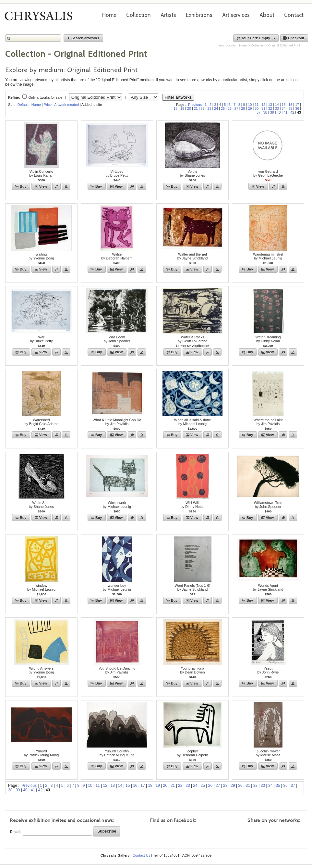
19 (182, 108)
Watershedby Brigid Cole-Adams (41, 422)
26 (230, 108)
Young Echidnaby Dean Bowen (192, 670)
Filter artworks (178, 97)
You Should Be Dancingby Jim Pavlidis (117, 670)
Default (23, 105)
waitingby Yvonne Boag (41, 256)
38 (265, 112)
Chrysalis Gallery (41, 18)
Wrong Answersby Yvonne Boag (41, 670)
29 (250, 108)
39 (272, 112)
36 (297, 108)
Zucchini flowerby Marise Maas (268, 753)
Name (36, 105)
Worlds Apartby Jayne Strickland (268, 587)
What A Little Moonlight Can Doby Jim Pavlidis (117, 422)
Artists (168, 15)
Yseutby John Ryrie (268, 670)
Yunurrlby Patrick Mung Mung (41, 753)
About (267, 15)
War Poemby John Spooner (117, 339)
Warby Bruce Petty (41, 339)
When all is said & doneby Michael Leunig (192, 422)
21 (196, 108)
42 (292, 112)
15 (284, 105)
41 (285, 112)
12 (263, 105)
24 (216, 108)
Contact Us (141, 855)
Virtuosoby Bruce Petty (117, 173)
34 (284, 108)
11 (257, 105)
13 (270, 105)
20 (189, 108)
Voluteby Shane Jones (192, 173)
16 (290, 105)
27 (236, 108)
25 (223, 108)
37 (258, 112)
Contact (294, 15)
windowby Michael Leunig (41, 587)
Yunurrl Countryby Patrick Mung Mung (117, 753)
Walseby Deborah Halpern (117, 256)
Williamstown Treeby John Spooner (268, 505)
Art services (236, 15)
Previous (195, 105)
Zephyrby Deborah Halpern (192, 753)
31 (263, 108)
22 (203, 108)
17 (297, 105)
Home (109, 15)
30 (257, 108)
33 (277, 108)
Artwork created (66, 105)
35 (290, 108)
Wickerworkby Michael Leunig (117, 505)
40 (279, 112)
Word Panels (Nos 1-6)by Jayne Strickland (193, 587)
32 (270, 108)
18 (175, 108)
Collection (138, 15)
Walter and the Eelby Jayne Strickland (193, 256)
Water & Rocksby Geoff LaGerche (192, 339)
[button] (83, 38)
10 (250, 105)
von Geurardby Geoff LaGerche (268, 173)
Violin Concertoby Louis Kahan (41, 173)
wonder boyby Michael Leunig (117, 587)
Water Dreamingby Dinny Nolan (268, 339)
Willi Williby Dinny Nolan (192, 505)
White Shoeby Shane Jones (41, 505)
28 (243, 108)
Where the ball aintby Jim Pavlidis (268, 422)
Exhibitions (199, 15)
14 (277, 105)
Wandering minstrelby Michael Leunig (268, 256)
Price (48, 105)
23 (209, 108)
